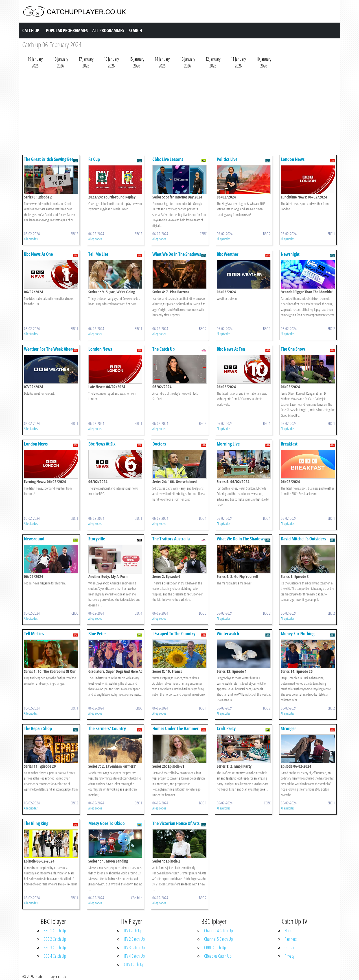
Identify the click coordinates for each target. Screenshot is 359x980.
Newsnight (290, 254)
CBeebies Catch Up (218, 956)
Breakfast (289, 444)
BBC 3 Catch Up (55, 948)
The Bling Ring (36, 823)
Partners (291, 939)
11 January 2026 (238, 62)
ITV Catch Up (133, 931)
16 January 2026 (111, 62)
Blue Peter (97, 634)
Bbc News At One (38, 254)
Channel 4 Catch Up (218, 931)
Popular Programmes (67, 30)
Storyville (97, 539)
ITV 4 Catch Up (134, 956)
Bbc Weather (228, 254)
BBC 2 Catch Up (55, 939)
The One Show (293, 349)
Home (289, 931)
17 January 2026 (86, 62)
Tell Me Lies (98, 254)
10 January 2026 (264, 62)
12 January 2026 (213, 62)
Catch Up (31, 30)
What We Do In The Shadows (177, 254)
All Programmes (108, 30)
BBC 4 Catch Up (55, 956)
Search (135, 30)
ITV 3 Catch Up (134, 948)
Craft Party (226, 728)
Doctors (159, 444)
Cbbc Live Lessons (168, 159)
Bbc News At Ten (231, 349)
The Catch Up (164, 349)
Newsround (34, 539)
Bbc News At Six (102, 444)
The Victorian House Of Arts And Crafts (176, 826)
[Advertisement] (179, 113)
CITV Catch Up (134, 964)
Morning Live (228, 444)
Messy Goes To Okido (107, 823)
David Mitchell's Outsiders (303, 539)
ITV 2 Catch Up (134, 939)
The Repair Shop (38, 728)
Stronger (288, 728)
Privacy (289, 956)
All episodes (31, 239)
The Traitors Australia (171, 539)
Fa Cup (94, 159)
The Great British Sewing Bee (49, 159)
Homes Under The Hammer (176, 728)
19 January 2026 (35, 62)
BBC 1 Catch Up (55, 931)
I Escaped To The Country (174, 634)
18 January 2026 (61, 62)
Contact (290, 948)
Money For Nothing (298, 634)
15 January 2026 (137, 62)
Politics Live (227, 159)
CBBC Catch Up (215, 948)
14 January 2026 (162, 62)
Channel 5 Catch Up (218, 939)
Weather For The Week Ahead (49, 349)
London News (293, 159)
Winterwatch (228, 634)
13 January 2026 (188, 62)
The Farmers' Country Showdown (107, 731)
